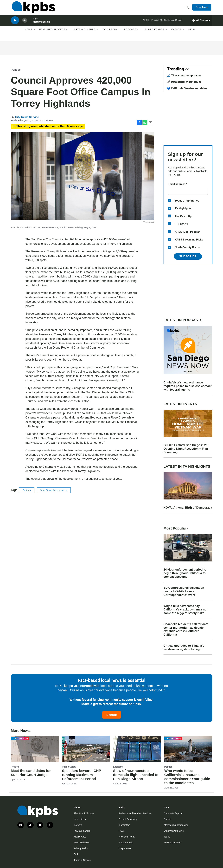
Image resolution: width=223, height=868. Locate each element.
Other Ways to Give (174, 831)
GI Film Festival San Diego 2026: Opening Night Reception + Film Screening (186, 449)
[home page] (33, 9)
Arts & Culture (85, 34)
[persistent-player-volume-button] (25, 24)
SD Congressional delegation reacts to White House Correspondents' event (184, 591)
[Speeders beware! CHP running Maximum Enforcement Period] (86, 749)
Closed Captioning (128, 819)
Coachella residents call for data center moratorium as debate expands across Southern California (186, 629)
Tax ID (167, 837)
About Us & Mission (84, 813)
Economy (118, 767)
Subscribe (188, 256)
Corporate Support (173, 813)
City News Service (27, 117)
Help (192, 34)
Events (176, 34)
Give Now (202, 8)
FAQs (122, 831)
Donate (112, 715)
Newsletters (80, 819)
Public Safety (69, 767)
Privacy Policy (81, 848)
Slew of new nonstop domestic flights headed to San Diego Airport (136, 775)
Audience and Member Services (135, 813)
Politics (16, 70)
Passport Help (126, 843)
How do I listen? (127, 837)
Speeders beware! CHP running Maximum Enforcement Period (82, 775)
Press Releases (82, 843)
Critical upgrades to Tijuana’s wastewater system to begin (184, 647)
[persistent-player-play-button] (15, 24)
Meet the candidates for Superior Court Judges (31, 773)
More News (22, 731)
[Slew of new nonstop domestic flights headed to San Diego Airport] (137, 749)
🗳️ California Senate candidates (187, 88)
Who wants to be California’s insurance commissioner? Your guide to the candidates (187, 777)
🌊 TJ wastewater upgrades (184, 75)
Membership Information (176, 825)
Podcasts (131, 34)
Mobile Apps (80, 837)
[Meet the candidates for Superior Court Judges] (35, 749)
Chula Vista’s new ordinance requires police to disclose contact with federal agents (188, 386)
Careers (78, 825)
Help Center (125, 848)
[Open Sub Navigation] (35, 34)
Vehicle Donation (172, 843)
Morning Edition (41, 25)
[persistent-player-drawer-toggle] (201, 24)
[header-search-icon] (187, 9)
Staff (76, 854)
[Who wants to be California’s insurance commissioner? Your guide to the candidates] (188, 749)
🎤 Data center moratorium (184, 82)
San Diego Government (54, 490)
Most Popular (176, 528)
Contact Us (124, 825)
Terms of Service (82, 860)
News (29, 34)
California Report (173, 23)
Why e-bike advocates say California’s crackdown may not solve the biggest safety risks (185, 609)
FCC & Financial (82, 831)
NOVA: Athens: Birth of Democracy (188, 508)
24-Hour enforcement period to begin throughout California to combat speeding (185, 573)
